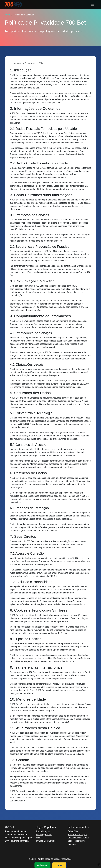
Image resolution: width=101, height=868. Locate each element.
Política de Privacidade (79, 838)
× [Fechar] (99, 864)
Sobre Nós (73, 831)
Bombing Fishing (44, 835)
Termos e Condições (77, 835)
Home (8, 15)
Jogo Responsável (77, 841)
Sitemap (72, 844)
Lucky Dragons (43, 831)
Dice (38, 838)
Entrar (59, 865)
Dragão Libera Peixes (46, 841)
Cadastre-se (42, 865)
